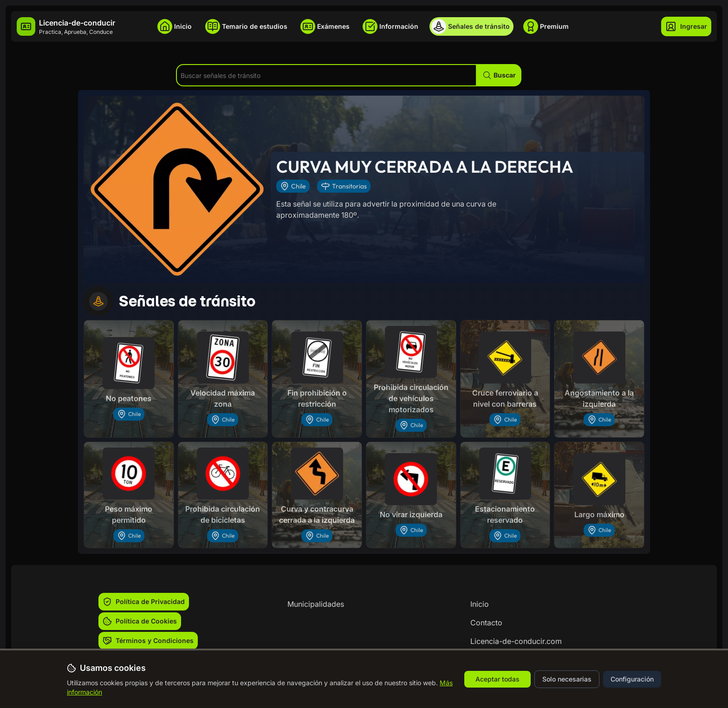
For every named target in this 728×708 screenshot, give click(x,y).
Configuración (632, 679)
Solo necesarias (567, 679)
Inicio (480, 604)
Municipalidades (316, 604)
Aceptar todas (497, 679)
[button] (499, 75)
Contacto (486, 623)
